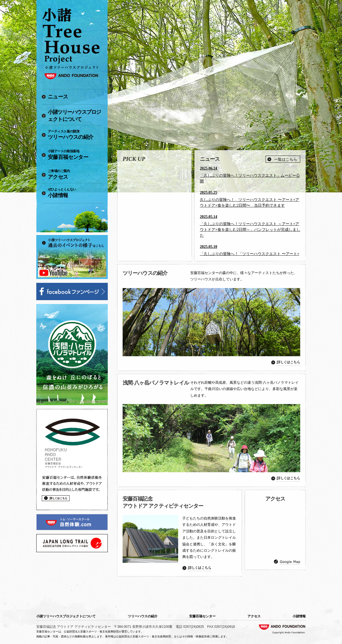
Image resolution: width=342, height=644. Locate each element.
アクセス (75, 174)
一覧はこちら (286, 160)
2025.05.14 (209, 217)
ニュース (58, 97)
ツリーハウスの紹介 (75, 135)
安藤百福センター (75, 154)
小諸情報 (75, 193)
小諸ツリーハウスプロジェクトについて (74, 116)
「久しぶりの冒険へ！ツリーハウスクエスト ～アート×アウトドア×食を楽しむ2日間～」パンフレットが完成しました (250, 230)
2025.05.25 (209, 193)
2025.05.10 (209, 247)
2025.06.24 (209, 168)
